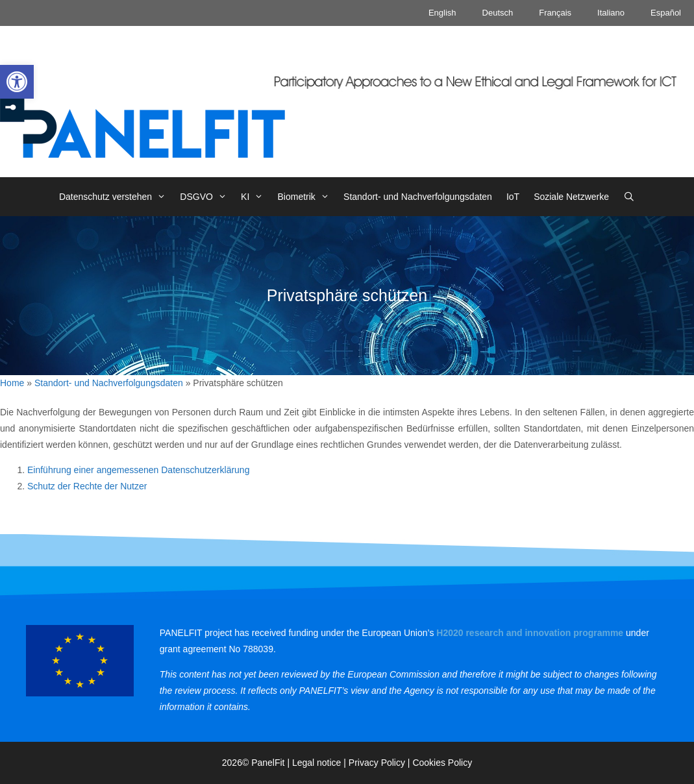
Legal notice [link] (317, 763)
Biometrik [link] (307, 197)
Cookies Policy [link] (442, 763)
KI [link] (255, 197)
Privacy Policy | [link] (381, 763)
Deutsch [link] (498, 13)
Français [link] (555, 13)
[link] (17, 82)
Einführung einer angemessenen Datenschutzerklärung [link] (138, 470)
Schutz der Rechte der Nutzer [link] (87, 486)
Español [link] (666, 13)
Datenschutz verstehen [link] (116, 197)
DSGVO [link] (207, 197)
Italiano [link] (611, 13)
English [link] (442, 13)
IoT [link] (513, 197)
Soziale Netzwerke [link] (571, 197)
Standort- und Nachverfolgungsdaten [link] (418, 197)
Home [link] (12, 383)
